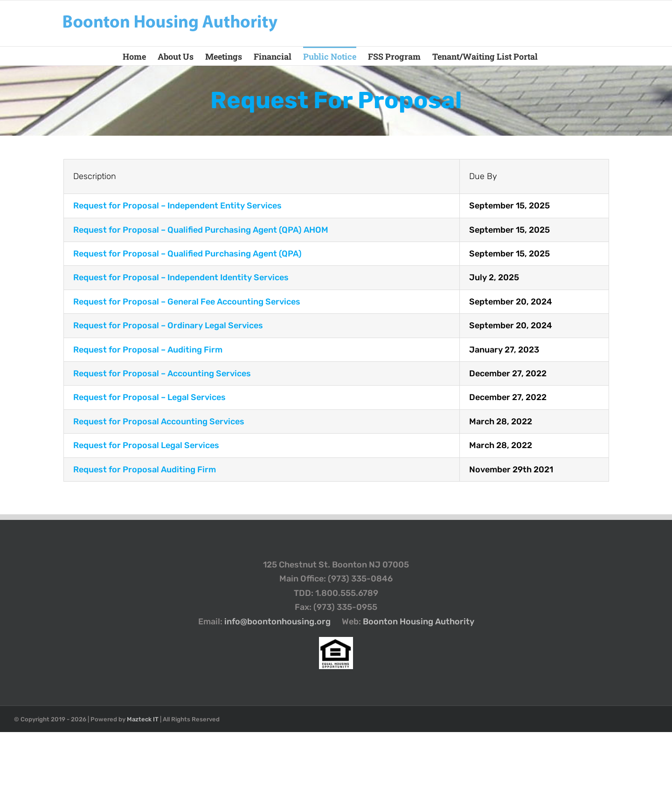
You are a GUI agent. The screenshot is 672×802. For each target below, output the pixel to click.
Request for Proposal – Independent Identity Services (181, 277)
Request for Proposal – (177, 206)
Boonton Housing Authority (419, 622)
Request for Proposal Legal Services (146, 445)
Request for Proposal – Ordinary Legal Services (168, 325)
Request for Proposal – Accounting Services (162, 373)
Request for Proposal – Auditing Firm (148, 350)
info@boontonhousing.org (277, 622)
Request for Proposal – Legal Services (149, 397)
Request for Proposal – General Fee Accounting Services (187, 302)
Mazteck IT (143, 719)
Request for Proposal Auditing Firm (145, 470)
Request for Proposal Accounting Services (159, 422)
